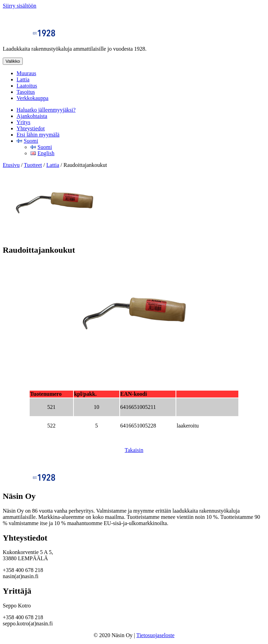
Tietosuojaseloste (155, 635)
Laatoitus (27, 86)
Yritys (23, 122)
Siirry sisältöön (19, 6)
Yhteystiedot (31, 128)
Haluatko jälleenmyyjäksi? (46, 110)
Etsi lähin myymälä (38, 135)
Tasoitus (26, 92)
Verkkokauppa (32, 98)
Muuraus (26, 73)
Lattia (23, 79)
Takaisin (134, 450)
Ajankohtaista (32, 116)
